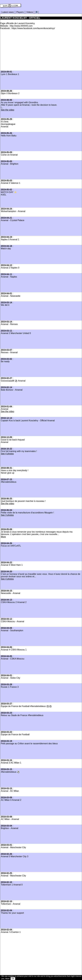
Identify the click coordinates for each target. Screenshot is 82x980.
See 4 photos (7, 454)
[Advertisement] (23, 51)
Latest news (8, 12)
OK (13, 979)
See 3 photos (7, 515)
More (3, 537)
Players (20, 12)
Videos (30, 12)
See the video (8, 110)
